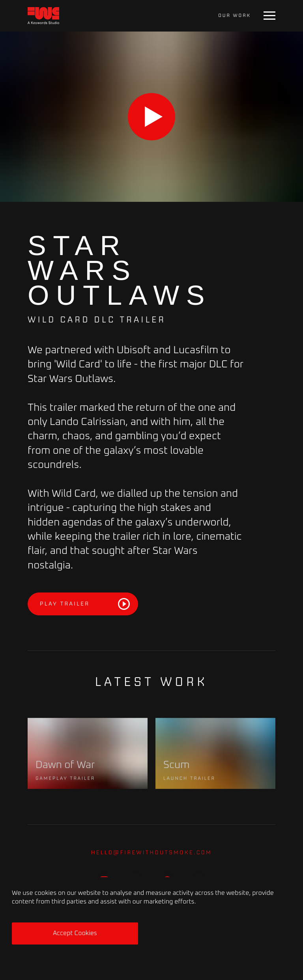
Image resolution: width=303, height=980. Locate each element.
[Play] (151, 117)
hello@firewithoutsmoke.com (152, 852)
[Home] (43, 16)
